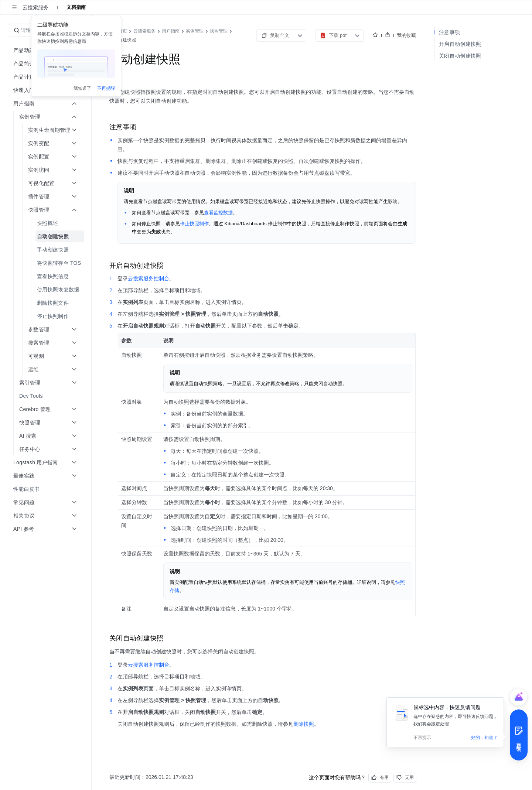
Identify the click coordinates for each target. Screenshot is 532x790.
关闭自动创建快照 (460, 56)
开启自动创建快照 (460, 44)
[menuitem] (46, 223)
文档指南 (76, 7)
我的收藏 (406, 35)
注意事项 (449, 32)
